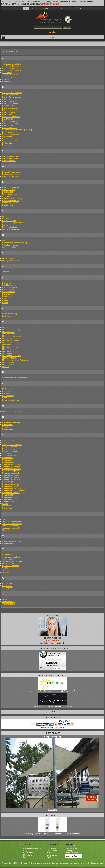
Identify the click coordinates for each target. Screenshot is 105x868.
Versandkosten (72, 848)
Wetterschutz (8, 583)
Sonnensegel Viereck (11, 484)
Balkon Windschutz (10, 101)
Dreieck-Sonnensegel (11, 172)
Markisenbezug (9, 332)
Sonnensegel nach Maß (12, 488)
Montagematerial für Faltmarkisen (16, 360)
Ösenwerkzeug (9, 604)
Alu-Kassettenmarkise (11, 70)
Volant (5, 568)
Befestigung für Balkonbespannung (17, 130)
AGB (49, 857)
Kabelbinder (7, 283)
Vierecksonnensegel (11, 566)
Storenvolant (8, 508)
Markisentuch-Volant (11, 340)
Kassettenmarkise (10, 287)
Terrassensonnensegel (12, 521)
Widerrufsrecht (72, 853)
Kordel (5, 303)
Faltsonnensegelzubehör (13, 223)
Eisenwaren (7, 196)
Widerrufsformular (74, 856)
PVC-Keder (7, 389)
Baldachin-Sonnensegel (12, 93)
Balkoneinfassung (10, 110)
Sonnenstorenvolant (11, 499)
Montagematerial (9, 358)
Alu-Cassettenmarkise (12, 64)
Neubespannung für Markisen (15, 378)
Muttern (6, 367)
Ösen (5, 599)
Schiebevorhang (9, 440)
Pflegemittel (7, 391)
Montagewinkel (9, 364)
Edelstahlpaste (9, 190)
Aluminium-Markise (10, 75)
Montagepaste (8, 362)
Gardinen (6, 241)
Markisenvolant (9, 351)
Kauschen (7, 296)
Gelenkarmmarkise (10, 245)
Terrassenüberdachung (12, 524)
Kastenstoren (8, 294)
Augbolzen (7, 81)
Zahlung (69, 851)
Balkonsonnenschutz (11, 117)
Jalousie (6, 272)
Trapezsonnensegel (11, 528)
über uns (55, 8)
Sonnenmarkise (9, 460)
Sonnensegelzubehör (11, 493)
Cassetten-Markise (10, 156)
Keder (5, 298)
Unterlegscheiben (10, 544)
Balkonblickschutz (10, 108)
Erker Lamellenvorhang (12, 198)
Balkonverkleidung (10, 123)
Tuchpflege (7, 530)
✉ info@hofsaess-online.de (52, 643)
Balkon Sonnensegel (11, 99)
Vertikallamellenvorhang (12, 561)
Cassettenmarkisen (10, 158)
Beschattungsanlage (11, 134)
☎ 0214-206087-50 (52, 638)
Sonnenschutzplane (11, 471)
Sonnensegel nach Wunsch (14, 490)
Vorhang (6, 572)
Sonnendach (8, 458)
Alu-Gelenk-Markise (11, 66)
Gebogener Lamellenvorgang (15, 243)
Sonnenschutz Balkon (11, 464)
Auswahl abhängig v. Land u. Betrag (52, 728)
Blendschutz (7, 139)
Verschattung (8, 555)
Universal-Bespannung (12, 541)
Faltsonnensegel (9, 221)
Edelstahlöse (8, 192)
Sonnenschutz (8, 462)
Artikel (53, 32)
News (49, 853)
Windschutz (7, 586)
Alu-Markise (7, 73)
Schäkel (6, 442)
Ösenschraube (9, 602)
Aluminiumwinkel (9, 77)
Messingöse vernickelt (12, 356)
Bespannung (8, 136)
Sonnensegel (8, 482)
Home (33, 8)
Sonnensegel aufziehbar (13, 486)
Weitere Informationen (50, 4)
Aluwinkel (6, 79)
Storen (5, 504)
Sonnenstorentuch (10, 497)
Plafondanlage (8, 396)
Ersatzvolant (8, 205)
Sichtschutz (7, 453)
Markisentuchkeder (10, 343)
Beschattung (8, 132)
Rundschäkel (8, 429)
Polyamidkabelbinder (11, 400)
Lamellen (27, 857)
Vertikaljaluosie (9, 559)
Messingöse (7, 353)
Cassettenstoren (9, 161)
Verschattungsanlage (11, 557)
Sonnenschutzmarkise (12, 469)
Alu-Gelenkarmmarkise (12, 68)
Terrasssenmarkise (10, 526)
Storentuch (7, 506)
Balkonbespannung (10, 104)
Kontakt (46, 8)
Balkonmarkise (9, 112)
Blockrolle (6, 145)
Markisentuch (8, 338)
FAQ (25, 851)
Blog (39, 8)
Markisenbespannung (11, 329)
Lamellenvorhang (10, 314)
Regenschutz (8, 425)
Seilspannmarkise (10, 447)
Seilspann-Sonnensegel (12, 445)
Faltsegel (6, 218)
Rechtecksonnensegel (12, 422)
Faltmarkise (7, 216)
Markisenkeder (9, 334)
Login (26, 8)
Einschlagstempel (10, 194)
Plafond (6, 393)
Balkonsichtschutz (10, 114)
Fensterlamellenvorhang (12, 229)
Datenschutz (52, 855)
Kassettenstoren (9, 290)
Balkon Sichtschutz (10, 95)
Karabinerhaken (9, 285)
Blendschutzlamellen (11, 141)
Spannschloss (8, 501)
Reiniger (6, 427)
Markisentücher (9, 349)
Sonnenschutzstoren (11, 475)
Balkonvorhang (9, 125)
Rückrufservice (52, 640)
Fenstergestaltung (10, 227)
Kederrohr (7, 300)
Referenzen (65, 8)
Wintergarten (8, 588)
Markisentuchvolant (10, 347)
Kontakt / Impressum (32, 848)
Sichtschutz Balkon (10, 455)
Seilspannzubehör (10, 451)
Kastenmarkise (9, 292)
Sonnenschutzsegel (11, 473)
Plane (5, 398)
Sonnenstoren (8, 495)
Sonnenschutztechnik (11, 480)
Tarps (5, 519)
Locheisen (7, 316)
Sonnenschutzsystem (11, 477)
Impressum (52, 848)
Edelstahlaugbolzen (11, 187)
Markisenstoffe (29, 855)
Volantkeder (7, 570)
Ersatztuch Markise (10, 203)
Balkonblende (8, 106)
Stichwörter (28, 853)
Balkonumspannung (11, 121)
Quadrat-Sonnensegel (12, 411)
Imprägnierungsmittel (11, 261)
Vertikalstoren (8, 563)
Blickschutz (7, 143)
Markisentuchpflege (11, 345)
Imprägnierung (8, 258)
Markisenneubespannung (13, 336)
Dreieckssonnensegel (11, 176)
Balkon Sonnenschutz (11, 97)
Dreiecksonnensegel (11, 174)
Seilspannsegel (9, 449)
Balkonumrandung (10, 119)
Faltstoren (7, 225)
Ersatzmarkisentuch (11, 201)
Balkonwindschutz (10, 128)
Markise (6, 327)
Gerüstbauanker (9, 247)
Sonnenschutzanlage (11, 466)
